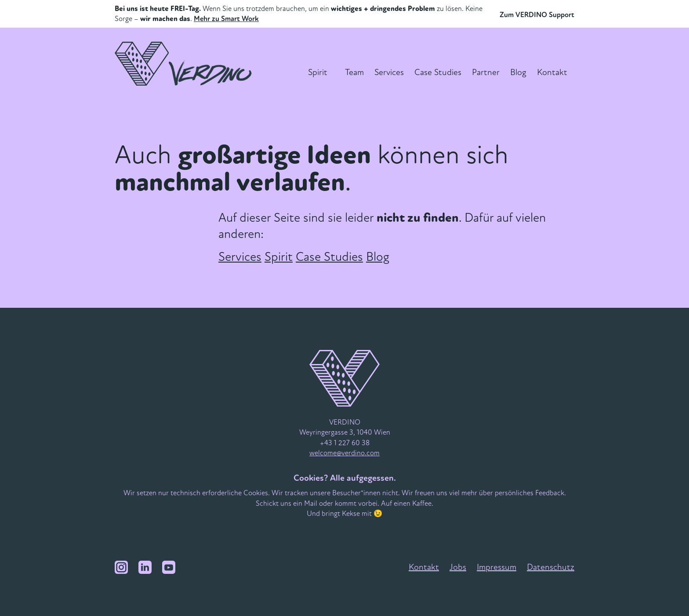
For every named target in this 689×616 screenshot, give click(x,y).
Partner (486, 72)
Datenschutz (551, 567)
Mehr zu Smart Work (226, 19)
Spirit (318, 72)
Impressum (497, 567)
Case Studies (438, 72)
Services (389, 72)
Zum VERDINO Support (537, 15)
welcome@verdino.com (344, 453)
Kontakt (552, 72)
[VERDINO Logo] (186, 64)
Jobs (458, 567)
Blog (518, 72)
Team (354, 72)
